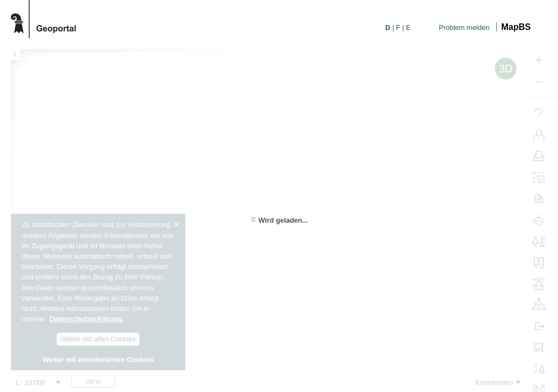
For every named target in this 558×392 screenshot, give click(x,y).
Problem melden (464, 27)
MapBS (516, 27)
